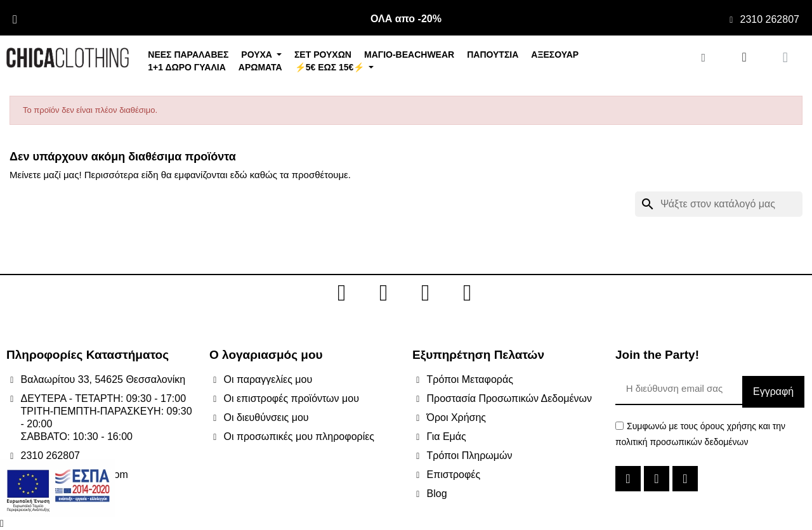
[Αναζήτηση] (719, 204)
